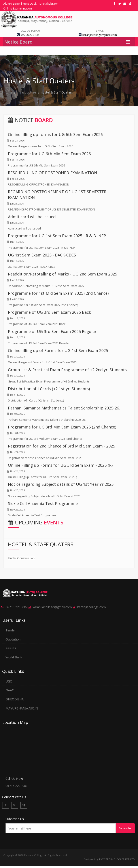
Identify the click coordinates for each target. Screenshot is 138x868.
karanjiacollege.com (92, 607)
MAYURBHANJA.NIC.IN (22, 708)
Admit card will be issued (32, 217)
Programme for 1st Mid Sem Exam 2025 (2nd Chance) (58, 293)
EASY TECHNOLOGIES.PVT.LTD (117, 859)
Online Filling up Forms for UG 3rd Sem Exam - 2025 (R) (60, 465)
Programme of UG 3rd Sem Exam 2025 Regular (52, 331)
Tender (11, 630)
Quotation (13, 639)
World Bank (14, 657)
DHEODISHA (15, 699)
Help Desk (30, 4)
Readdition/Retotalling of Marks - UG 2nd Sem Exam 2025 (62, 274)
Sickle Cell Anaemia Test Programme (43, 503)
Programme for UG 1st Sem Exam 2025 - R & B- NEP (57, 236)
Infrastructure (26, 92)
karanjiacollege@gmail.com (52, 607)
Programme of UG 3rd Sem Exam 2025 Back (49, 312)
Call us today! (30, 31)
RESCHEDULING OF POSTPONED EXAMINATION (53, 173)
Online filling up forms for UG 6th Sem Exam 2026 (55, 134)
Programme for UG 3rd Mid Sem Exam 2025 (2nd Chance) (62, 427)
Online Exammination (18, 8)
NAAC (10, 690)
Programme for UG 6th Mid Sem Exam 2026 (49, 154)
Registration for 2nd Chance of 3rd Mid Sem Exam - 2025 (61, 446)
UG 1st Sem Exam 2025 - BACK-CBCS (42, 255)
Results (11, 648)
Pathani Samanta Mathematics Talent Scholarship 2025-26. (64, 408)
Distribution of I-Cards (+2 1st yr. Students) (49, 389)
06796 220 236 (16, 607)
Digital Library (49, 4)
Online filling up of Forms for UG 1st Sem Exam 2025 (58, 350)
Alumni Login (12, 4)
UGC (9, 681)
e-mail (100, 31)
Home (8, 92)
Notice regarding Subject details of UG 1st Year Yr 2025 (61, 484)
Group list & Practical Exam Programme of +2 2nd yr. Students (67, 370)
